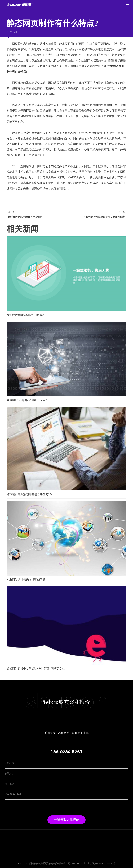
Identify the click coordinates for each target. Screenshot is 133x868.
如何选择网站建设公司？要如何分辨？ (104, 217)
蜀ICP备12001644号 (77, 863)
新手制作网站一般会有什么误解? (26, 217)
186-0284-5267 (67, 752)
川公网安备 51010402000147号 (102, 863)
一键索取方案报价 (66, 820)
